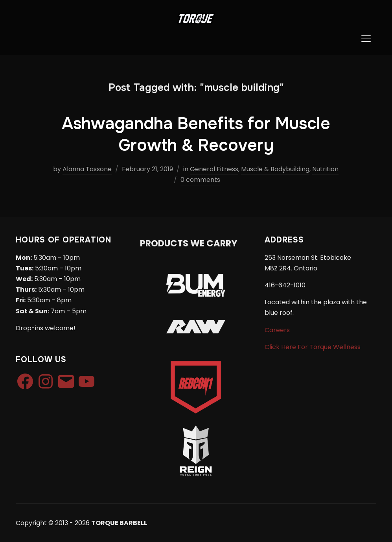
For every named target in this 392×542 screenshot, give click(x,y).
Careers (277, 330)
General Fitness (214, 169)
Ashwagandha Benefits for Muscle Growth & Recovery (196, 134)
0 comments (200, 180)
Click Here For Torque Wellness (313, 347)
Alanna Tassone (87, 169)
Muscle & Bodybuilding (275, 169)
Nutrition (325, 169)
